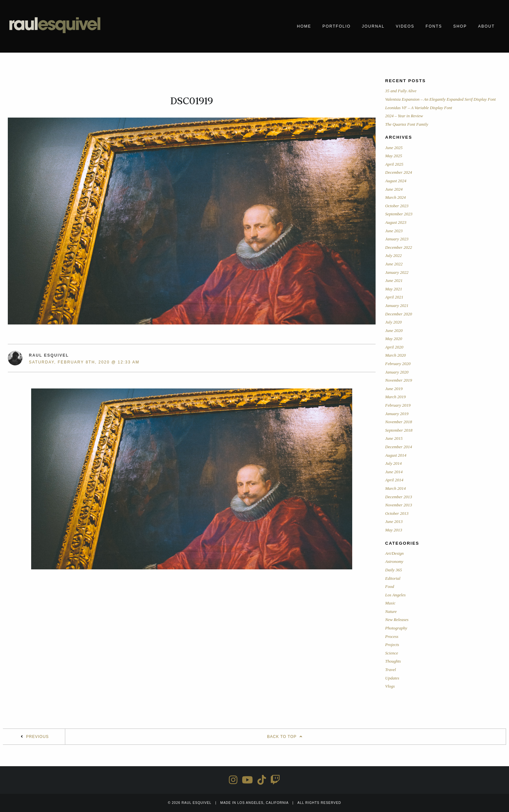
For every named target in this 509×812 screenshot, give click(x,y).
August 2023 (396, 222)
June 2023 (394, 231)
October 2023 (397, 206)
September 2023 (399, 214)
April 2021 (394, 297)
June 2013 (394, 521)
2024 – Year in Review (404, 116)
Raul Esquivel (49, 355)
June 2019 (394, 389)
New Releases (397, 620)
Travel (391, 670)
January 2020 (397, 372)
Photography (396, 628)
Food (390, 586)
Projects (392, 645)
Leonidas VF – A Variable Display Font (419, 108)
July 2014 (394, 463)
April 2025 (394, 164)
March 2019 (396, 397)
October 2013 (397, 513)
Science (392, 653)
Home (304, 26)
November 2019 (399, 380)
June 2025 (394, 148)
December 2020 (399, 314)
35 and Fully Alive (401, 91)
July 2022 (394, 255)
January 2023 (397, 239)
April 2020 (394, 347)
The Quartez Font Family (407, 124)
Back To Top (286, 737)
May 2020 (394, 339)
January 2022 (397, 272)
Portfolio (336, 26)
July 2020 (394, 322)
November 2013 (399, 505)
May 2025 (394, 156)
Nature (391, 611)
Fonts (434, 26)
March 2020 (396, 355)
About (486, 26)
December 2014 (399, 447)
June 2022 (394, 264)
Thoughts (393, 661)
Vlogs (390, 686)
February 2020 (398, 364)
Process (392, 636)
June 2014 (394, 472)
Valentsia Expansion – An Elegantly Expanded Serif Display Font (441, 99)
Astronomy (394, 561)
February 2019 (398, 405)
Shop (460, 26)
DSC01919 (192, 101)
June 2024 (394, 189)
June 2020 (394, 330)
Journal (373, 26)
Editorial (393, 578)
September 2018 (399, 430)
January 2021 (397, 305)
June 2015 (394, 438)
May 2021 (394, 289)
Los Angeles (396, 595)
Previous (37, 737)
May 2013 (394, 530)
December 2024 (399, 172)
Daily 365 (394, 570)
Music (391, 603)
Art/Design (395, 553)
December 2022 (399, 247)
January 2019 (397, 414)
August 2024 (396, 181)
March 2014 (396, 488)
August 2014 (396, 455)
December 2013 (399, 497)
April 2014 (394, 480)
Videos (405, 26)
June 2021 (394, 280)
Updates (392, 678)
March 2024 (396, 197)
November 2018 (399, 422)
